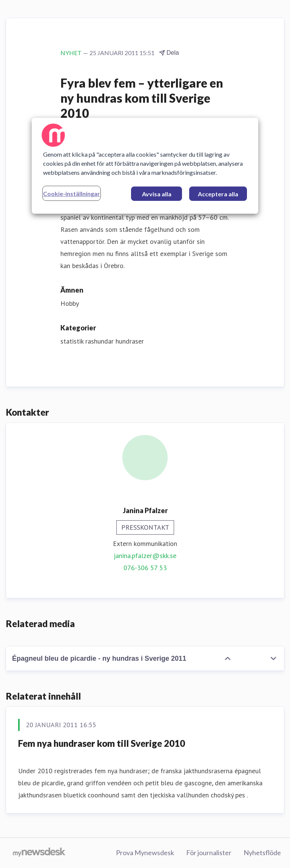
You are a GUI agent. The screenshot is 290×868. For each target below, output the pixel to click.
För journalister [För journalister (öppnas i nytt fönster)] (209, 853)
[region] (145, 166)
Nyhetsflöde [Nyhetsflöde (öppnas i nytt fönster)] (262, 853)
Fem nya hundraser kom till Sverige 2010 (102, 743)
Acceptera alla (218, 194)
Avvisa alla (157, 194)
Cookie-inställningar (72, 193)
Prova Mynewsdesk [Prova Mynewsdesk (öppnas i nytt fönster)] (145, 853)
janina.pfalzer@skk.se (145, 556)
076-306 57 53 (145, 568)
